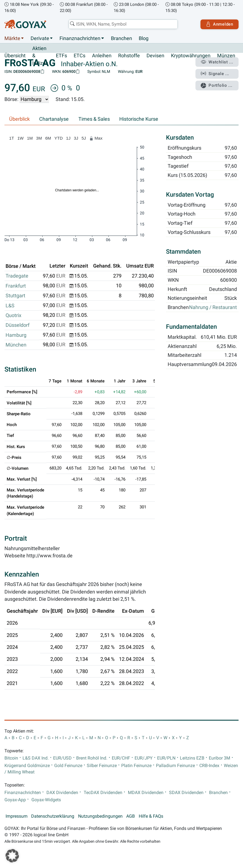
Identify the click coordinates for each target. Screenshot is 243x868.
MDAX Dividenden (146, 793)
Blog (144, 38)
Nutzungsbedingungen (100, 816)
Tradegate (17, 276)
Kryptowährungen (191, 56)
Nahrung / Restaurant (213, 308)
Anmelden (220, 24)
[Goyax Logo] (25, 24)
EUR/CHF (121, 758)
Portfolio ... (216, 86)
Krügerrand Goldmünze (27, 766)
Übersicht (15, 56)
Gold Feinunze (68, 766)
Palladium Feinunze (175, 766)
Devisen (155, 56)
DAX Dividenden (62, 793)
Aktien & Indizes (40, 56)
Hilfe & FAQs (151, 816)
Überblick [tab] (19, 119)
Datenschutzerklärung (53, 816)
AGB (131, 816)
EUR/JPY (144, 758)
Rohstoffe (129, 56)
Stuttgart (15, 296)
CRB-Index (209, 766)
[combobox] (123, 24)
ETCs (80, 56)
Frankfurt (16, 286)
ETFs (61, 56)
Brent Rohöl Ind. (92, 758)
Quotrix (13, 315)
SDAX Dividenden (186, 793)
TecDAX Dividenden (103, 793)
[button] (12, 856)
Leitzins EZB (192, 758)
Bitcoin (11, 758)
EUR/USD (62, 758)
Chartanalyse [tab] (54, 119)
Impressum (17, 816)
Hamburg (16, 335)
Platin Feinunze (136, 766)
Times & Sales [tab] (94, 119)
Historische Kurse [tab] (139, 119)
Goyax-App (15, 800)
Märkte (12, 38)
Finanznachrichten (80, 38)
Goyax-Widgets (46, 800)
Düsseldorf (18, 325)
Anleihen (102, 56)
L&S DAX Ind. (36, 758)
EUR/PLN (166, 758)
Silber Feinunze (102, 766)
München (16, 345)
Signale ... (215, 74)
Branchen (121, 38)
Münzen (226, 56)
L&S (10, 306)
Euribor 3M (220, 758)
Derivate (40, 38)
